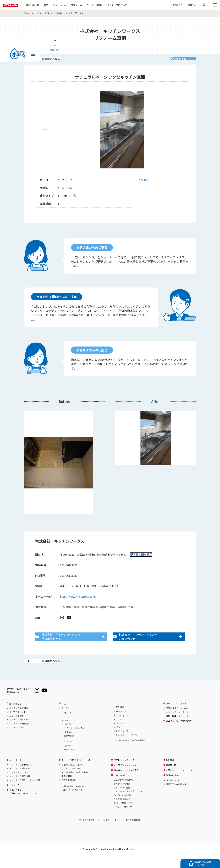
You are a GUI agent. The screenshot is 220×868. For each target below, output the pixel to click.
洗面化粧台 (193, 50)
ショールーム (70, 5)
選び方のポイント (18, 724)
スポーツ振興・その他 (124, 815)
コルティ (68, 736)
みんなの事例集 (16, 728)
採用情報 (170, 772)
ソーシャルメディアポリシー (110, 832)
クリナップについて (128, 5)
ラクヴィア (69, 762)
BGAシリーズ (122, 743)
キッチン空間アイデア (20, 732)
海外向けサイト (173, 787)
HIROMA (68, 744)
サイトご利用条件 (87, 832)
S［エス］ (121, 731)
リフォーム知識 (16, 739)
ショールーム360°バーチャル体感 (24, 792)
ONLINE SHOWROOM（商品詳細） (130, 752)
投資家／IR (171, 777)
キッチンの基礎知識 (19, 720)
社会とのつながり (122, 811)
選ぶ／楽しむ (15, 716)
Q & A (72, 781)
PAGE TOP (110, 849)
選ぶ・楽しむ (43, 5)
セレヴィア (69, 758)
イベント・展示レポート (125, 819)
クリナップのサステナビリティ (128, 803)
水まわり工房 (42, 13)
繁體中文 (192, 4)
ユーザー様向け (105, 5)
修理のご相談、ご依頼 (72, 777)
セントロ (68, 725)
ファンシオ (121, 735)
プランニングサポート (176, 716)
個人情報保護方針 (133, 832)
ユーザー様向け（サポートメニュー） (79, 772)
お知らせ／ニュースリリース (179, 782)
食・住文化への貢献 (123, 807)
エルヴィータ (122, 728)
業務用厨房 (69, 748)
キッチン (192, 40)
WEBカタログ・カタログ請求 (180, 733)
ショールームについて (20, 784)
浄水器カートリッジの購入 (126, 782)
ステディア (69, 729)
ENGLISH (177, 4)
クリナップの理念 (122, 796)
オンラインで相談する (20, 781)
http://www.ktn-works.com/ (78, 601)
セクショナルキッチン (74, 740)
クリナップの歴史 (122, 800)
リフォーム (87, 5)
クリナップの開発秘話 (20, 736)
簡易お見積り (177, 720)
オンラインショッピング (125, 777)
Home (27, 13)
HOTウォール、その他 (127, 747)
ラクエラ (68, 732)
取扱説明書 (67, 788)
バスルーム (193, 45)
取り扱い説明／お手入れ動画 (75, 784)
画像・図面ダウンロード (177, 728)
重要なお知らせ (69, 792)
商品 (64, 716)
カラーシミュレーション (177, 724)
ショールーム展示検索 (20, 788)
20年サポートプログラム (73, 802)
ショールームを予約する (21, 777)
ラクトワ (120, 739)
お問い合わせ (74, 798)
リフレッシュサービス (124, 772)
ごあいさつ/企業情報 (123, 792)
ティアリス (121, 724)
